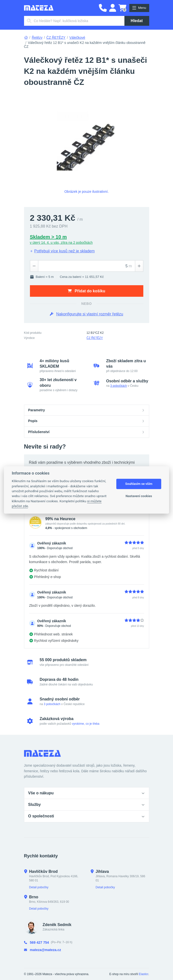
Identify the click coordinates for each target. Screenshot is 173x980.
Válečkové (77, 38)
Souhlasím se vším (139, 484)
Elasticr (143, 974)
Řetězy (37, 38)
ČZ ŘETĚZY (56, 38)
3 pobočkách (119, 386)
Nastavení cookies (139, 496)
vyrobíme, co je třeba (86, 724)
